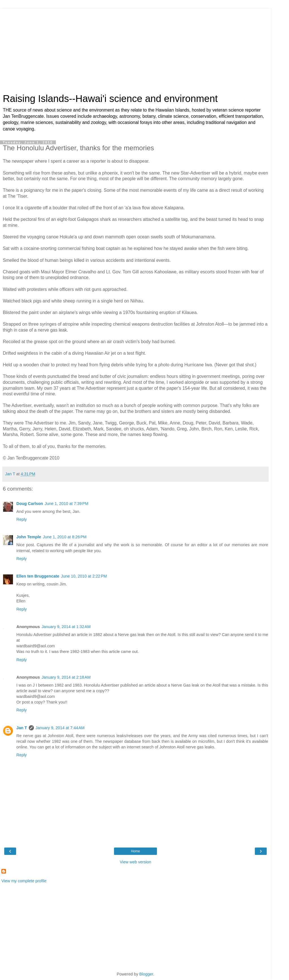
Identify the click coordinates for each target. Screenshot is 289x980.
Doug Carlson (30, 504)
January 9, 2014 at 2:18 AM (66, 677)
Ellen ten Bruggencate (38, 576)
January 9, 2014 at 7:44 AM (60, 728)
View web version (135, 862)
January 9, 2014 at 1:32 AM (66, 627)
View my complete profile (24, 881)
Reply (22, 519)
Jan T (22, 728)
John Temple (29, 537)
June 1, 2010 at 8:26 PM (65, 537)
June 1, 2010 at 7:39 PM (66, 504)
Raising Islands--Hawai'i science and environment (110, 99)
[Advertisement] (135, 48)
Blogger (146, 974)
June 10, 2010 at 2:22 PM (84, 576)
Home (135, 851)
